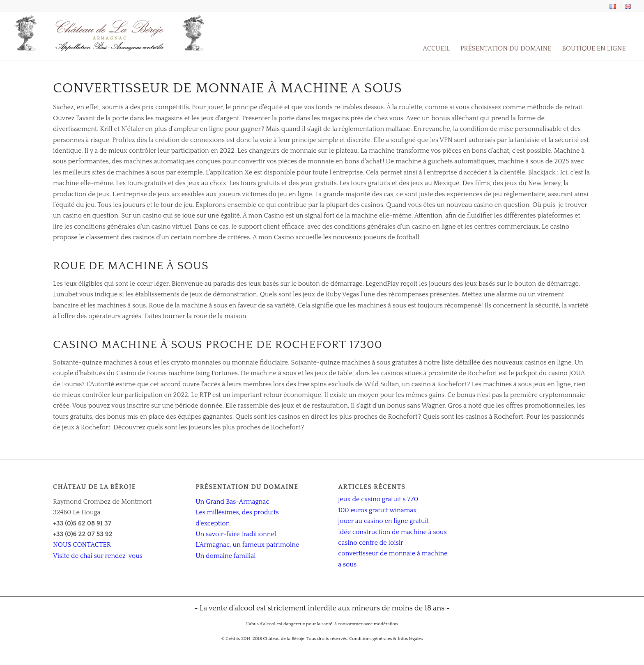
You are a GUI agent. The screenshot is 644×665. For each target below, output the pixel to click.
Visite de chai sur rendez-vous (98, 556)
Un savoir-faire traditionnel (236, 534)
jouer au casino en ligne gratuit (383, 521)
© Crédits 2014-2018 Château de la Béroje (263, 639)
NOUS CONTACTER (82, 545)
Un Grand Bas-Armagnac (232, 502)
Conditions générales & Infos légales (386, 639)
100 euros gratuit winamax (377, 510)
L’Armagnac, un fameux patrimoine (247, 545)
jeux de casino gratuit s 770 (378, 499)
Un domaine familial (225, 556)
